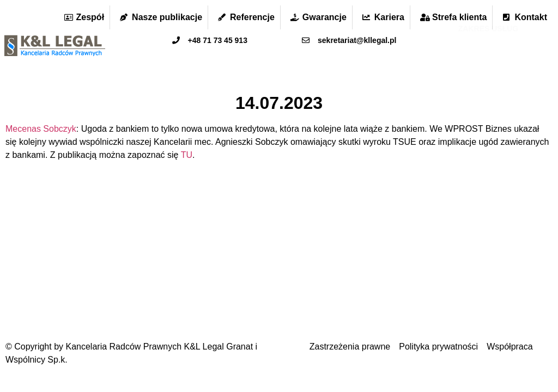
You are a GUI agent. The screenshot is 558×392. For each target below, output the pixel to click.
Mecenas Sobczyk (41, 129)
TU (187, 155)
